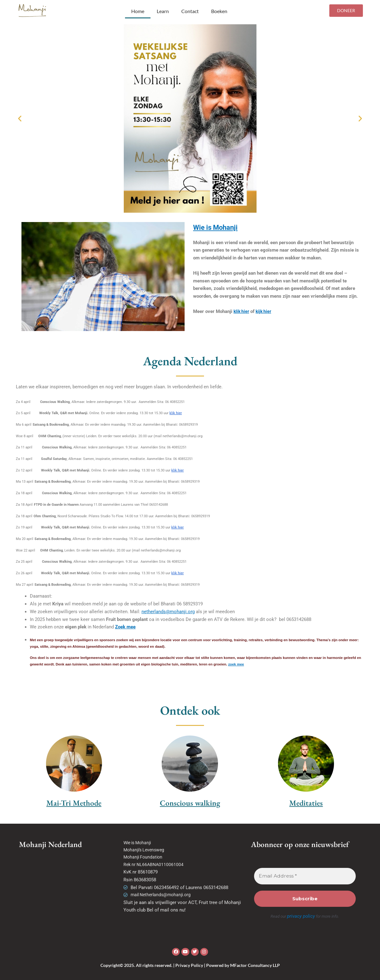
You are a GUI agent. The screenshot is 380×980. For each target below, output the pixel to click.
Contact (190, 11)
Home (138, 11)
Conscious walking (190, 803)
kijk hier (265, 311)
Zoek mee (125, 627)
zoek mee (236, 664)
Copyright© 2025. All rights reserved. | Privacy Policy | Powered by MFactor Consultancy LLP (190, 965)
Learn (163, 11)
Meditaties (306, 803)
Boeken (219, 11)
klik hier (242, 311)
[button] (20, 118)
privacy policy (301, 916)
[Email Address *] (305, 876)
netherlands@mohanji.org (168, 612)
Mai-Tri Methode (74, 803)
